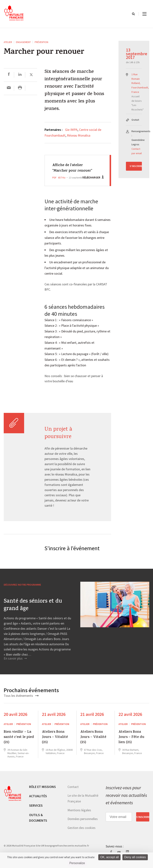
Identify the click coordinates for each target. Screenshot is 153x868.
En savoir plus (15, 664)
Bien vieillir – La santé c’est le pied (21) (19, 743)
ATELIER (8, 42)
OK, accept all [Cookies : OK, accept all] (109, 857)
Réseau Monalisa (79, 135)
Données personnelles (83, 825)
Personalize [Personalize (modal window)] (77, 863)
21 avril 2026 (54, 720)
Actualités (38, 802)
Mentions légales (79, 816)
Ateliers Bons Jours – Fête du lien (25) (131, 743)
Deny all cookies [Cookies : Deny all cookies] (135, 857)
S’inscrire (136, 166)
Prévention (41, 42)
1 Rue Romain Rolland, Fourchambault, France (140, 83)
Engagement (23, 42)
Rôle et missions (42, 792)
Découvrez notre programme (22, 590)
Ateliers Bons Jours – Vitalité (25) (55, 743)
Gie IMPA (71, 130)
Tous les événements (21, 701)
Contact (73, 792)
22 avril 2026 (130, 720)
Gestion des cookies (82, 833)
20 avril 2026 (15, 720)
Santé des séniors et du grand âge (33, 611)
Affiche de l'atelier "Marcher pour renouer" (69, 171)
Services (36, 811)
